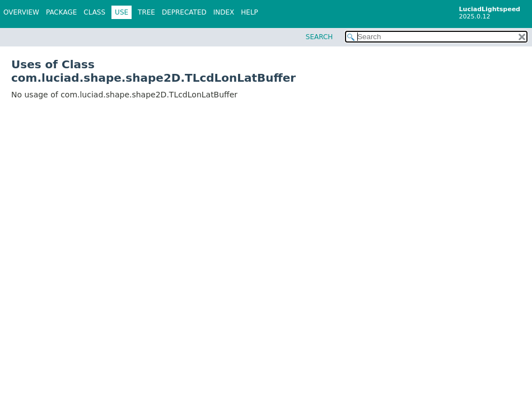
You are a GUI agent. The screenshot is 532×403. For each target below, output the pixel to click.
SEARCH (319, 37)
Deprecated (184, 12)
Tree (146, 12)
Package (61, 12)
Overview (21, 12)
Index (224, 12)
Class (94, 12)
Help (249, 12)
